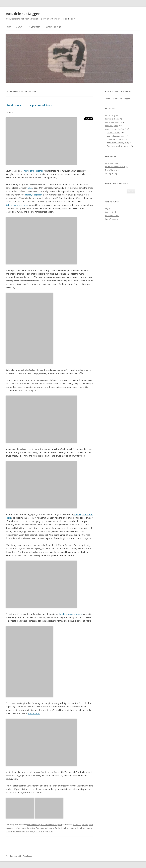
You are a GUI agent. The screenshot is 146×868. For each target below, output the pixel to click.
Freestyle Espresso (34, 195)
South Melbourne (69, 828)
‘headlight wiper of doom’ (71, 614)
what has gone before (115, 129)
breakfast (77, 825)
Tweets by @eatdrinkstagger (118, 98)
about (19, 27)
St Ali (30, 188)
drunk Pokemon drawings (116, 167)
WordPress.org (112, 219)
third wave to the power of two (29, 105)
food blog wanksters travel (119, 146)
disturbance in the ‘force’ (17, 205)
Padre (58, 828)
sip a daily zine (112, 126)
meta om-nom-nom (113, 122)
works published (54, 27)
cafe (91, 825)
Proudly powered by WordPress (19, 856)
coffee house (21, 828)
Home (8, 27)
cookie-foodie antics (116, 136)
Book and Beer (112, 163)
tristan (50, 831)
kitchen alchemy (112, 119)
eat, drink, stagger (23, 14)
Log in (108, 209)
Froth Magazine (112, 170)
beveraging (110, 115)
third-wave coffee (20, 831)
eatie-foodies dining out (52, 825)
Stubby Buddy (111, 173)
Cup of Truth (34, 713)
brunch (85, 825)
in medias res (34, 27)
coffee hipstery (34, 825)
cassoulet (10, 828)
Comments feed (112, 216)
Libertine (77, 514)
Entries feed (110, 212)
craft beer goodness (116, 139)
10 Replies (10, 112)
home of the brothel (33, 171)
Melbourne (50, 828)
